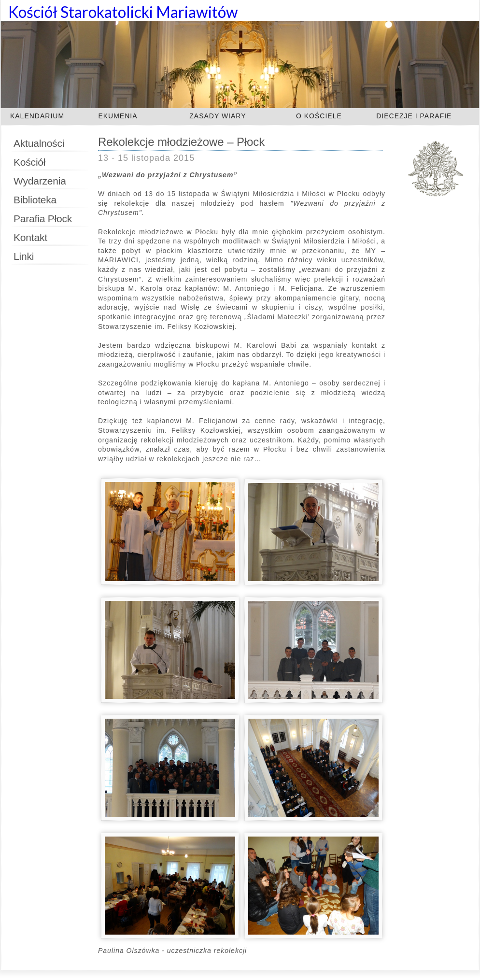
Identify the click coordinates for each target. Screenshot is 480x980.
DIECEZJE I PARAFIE (414, 116)
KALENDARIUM (37, 116)
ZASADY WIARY (218, 116)
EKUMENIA (118, 116)
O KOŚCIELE (319, 116)
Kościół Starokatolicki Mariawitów (123, 12)
